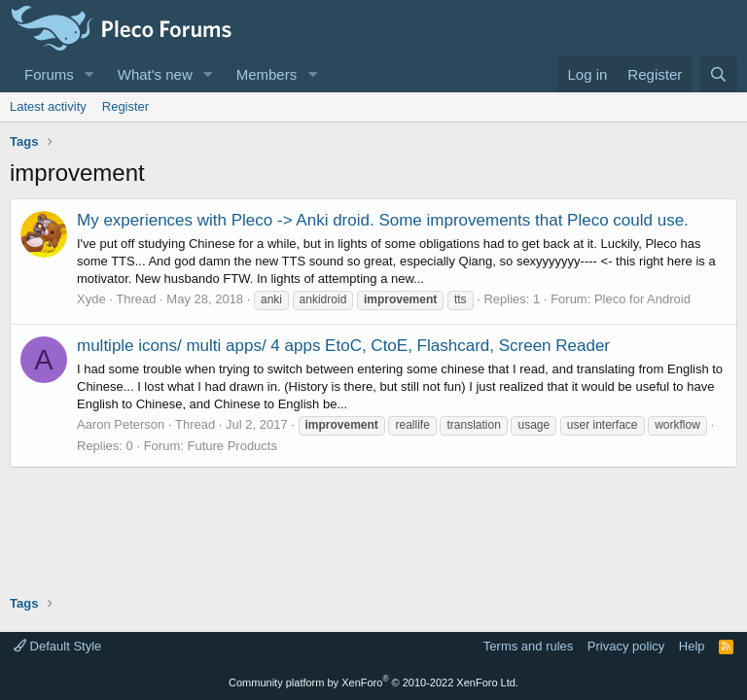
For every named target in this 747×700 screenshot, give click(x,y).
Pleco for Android (642, 299)
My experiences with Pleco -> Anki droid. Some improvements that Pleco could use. (383, 220)
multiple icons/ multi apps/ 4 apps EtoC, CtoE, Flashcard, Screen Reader (343, 346)
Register (125, 106)
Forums (49, 74)
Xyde (91, 299)
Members (267, 74)
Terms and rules (528, 646)
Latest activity (48, 106)
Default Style (57, 646)
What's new (155, 74)
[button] (89, 74)
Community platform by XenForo (373, 682)
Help (692, 646)
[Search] (718, 74)
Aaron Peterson (121, 424)
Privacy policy (626, 646)
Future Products (232, 446)
